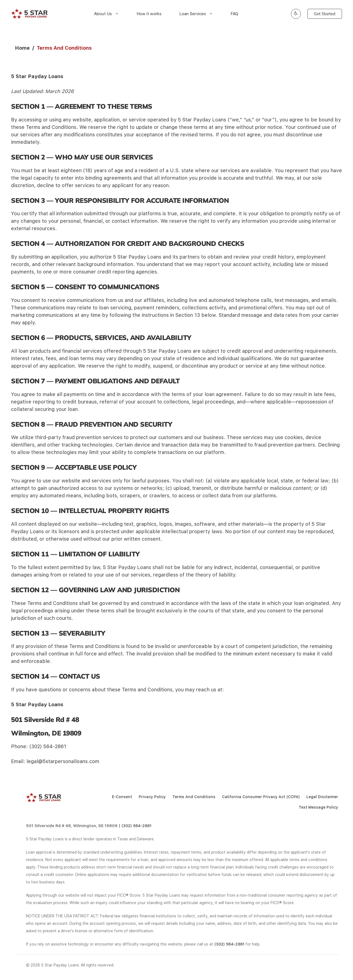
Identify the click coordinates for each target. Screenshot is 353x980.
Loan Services (199, 14)
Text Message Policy (318, 807)
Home (22, 48)
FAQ (234, 14)
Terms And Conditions (194, 797)
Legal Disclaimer (322, 797)
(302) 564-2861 (136, 826)
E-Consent (122, 797)
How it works (149, 14)
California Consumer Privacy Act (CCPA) (261, 797)
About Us (109, 14)
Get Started (325, 14)
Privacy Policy (152, 797)
